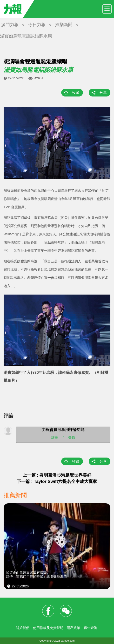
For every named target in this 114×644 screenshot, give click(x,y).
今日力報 (37, 25)
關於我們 (23, 628)
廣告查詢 (91, 628)
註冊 (55, 437)
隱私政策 (74, 628)
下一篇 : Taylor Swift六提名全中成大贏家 (57, 481)
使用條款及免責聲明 (48, 628)
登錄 (72, 437)
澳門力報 (10, 25)
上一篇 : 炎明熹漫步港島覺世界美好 (57, 475)
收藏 (76, 93)
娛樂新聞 (64, 25)
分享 (103, 93)
